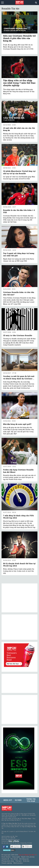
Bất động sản (24, 859)
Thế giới (19, 861)
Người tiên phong (28, 857)
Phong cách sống (8, 861)
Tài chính (14, 859)
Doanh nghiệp (7, 863)
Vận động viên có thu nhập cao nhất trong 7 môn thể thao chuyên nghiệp (19, 83)
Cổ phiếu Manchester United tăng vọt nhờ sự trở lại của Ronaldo (19, 172)
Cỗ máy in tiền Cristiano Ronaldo (18, 335)
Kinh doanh (6, 857)
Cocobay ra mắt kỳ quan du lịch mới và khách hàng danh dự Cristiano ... (19, 377)
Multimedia (18, 863)
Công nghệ (16, 857)
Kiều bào (26, 861)
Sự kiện (18, 800)
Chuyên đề (5, 859)
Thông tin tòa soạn (31, 800)
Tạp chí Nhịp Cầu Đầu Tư (28, 855)
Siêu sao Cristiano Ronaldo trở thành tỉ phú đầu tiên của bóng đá (19, 38)
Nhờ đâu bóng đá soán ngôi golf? (17, 424)
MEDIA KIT (8, 800)
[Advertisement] (19, 709)
